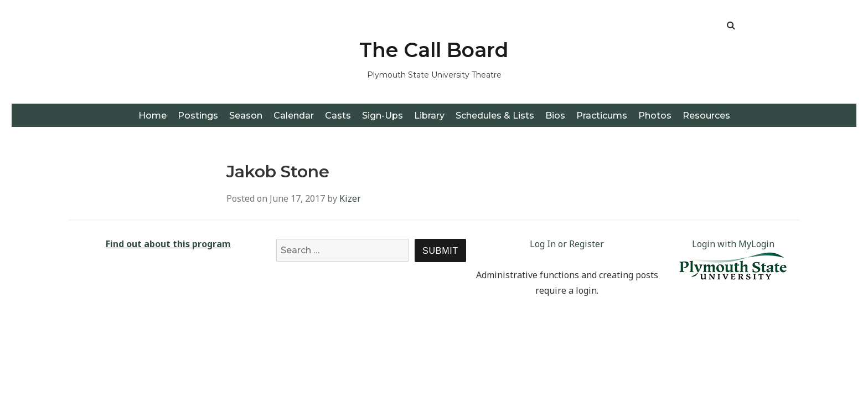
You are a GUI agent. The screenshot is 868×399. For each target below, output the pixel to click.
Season (246, 116)
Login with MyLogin (733, 244)
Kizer (350, 198)
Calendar (294, 116)
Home (153, 116)
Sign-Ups (383, 116)
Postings (198, 116)
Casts (338, 116)
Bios (555, 116)
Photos (655, 116)
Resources (706, 116)
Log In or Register (567, 244)
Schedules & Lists (495, 116)
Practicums (602, 116)
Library (429, 116)
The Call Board (434, 50)
